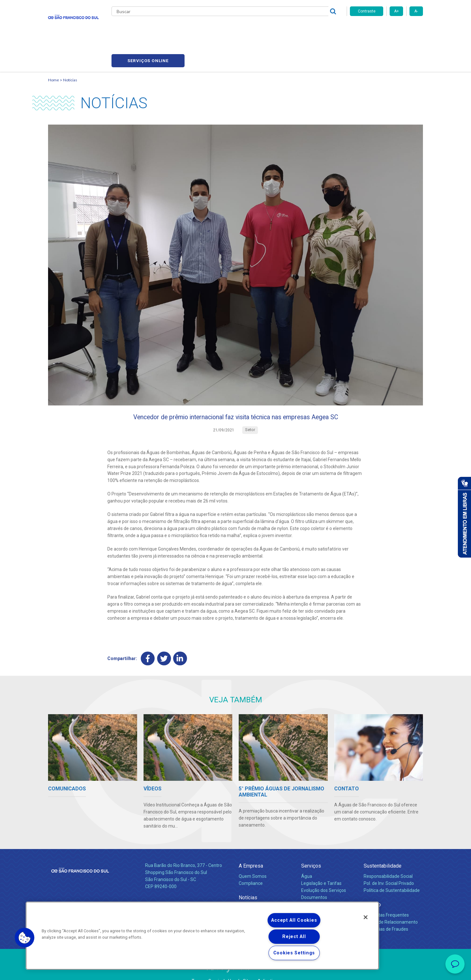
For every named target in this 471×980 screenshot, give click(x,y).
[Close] (366, 917)
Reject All (294, 937)
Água (307, 859)
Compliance (251, 866)
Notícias (70, 50)
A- (416, 11)
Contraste (367, 11)
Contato (372, 888)
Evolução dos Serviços (324, 873)
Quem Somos (253, 859)
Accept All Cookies (294, 920)
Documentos (314, 880)
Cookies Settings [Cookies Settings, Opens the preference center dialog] (294, 953)
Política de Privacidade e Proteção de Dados (235, 970)
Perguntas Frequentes (386, 898)
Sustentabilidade (383, 849)
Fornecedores (295, 29)
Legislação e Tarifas (321, 866)
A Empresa (251, 849)
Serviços (311, 849)
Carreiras (261, 29)
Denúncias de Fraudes (386, 912)
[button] (25, 938)
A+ (397, 11)
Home (54, 50)
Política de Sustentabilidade (392, 873)
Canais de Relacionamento (391, 905)
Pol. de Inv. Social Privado (389, 866)
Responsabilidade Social (388, 859)
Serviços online (386, 29)
